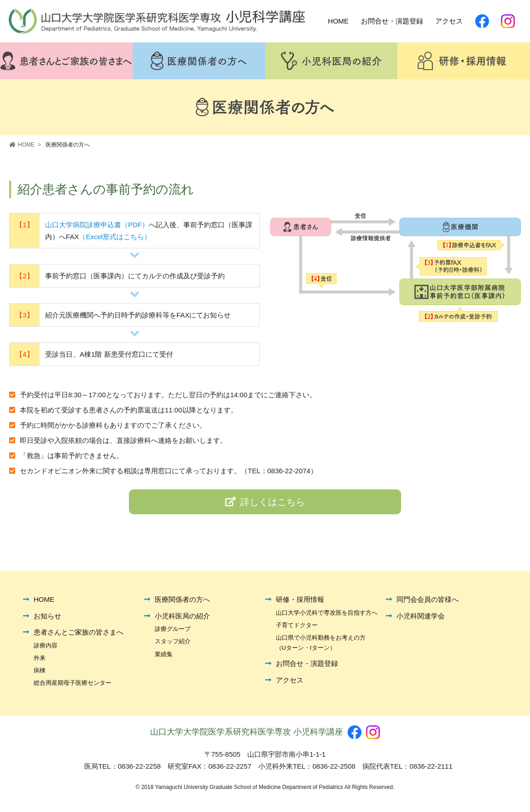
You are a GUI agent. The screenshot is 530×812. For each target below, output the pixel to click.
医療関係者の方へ (182, 602)
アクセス (290, 683)
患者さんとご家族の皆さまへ (79, 635)
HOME (44, 602)
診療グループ (173, 632)
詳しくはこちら (265, 504)
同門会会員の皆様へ (428, 602)
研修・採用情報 (300, 602)
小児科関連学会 (421, 619)
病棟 (40, 673)
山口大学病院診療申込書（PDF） (97, 227)
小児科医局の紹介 (182, 619)
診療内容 (46, 648)
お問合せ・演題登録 (307, 666)
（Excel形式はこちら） (115, 238)
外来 (40, 661)
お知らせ (47, 619)
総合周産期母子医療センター (73, 685)
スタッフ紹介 (173, 644)
